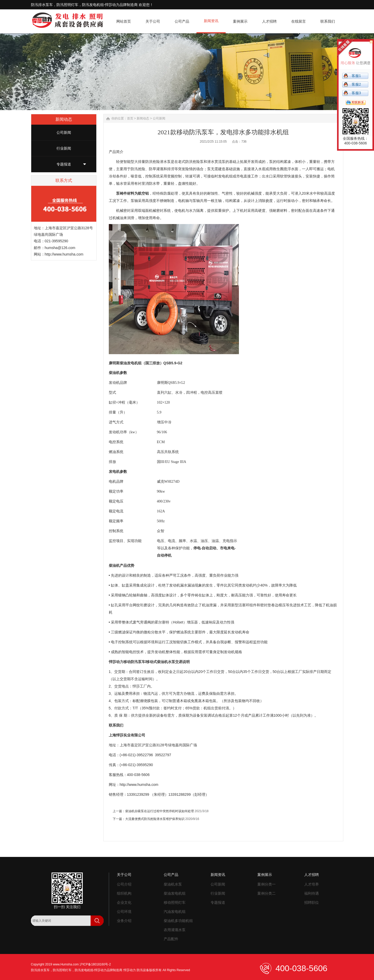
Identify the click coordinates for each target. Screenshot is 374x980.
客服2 (356, 84)
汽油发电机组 (175, 912)
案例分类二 (267, 893)
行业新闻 (64, 148)
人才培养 (312, 884)
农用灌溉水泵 (175, 930)
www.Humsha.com (66, 964)
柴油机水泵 (173, 884)
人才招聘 (312, 875)
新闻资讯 (218, 875)
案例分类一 (267, 884)
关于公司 (124, 875)
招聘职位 (312, 902)
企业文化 (124, 902)
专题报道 (64, 164)
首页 (130, 118)
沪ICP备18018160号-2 (95, 964)
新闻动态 (143, 118)
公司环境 (124, 912)
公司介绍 (124, 884)
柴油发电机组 (175, 893)
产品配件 (171, 939)
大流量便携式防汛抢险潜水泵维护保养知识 (155, 819)
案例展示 (265, 875)
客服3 (356, 93)
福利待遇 (312, 893)
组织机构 (124, 893)
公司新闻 (64, 132)
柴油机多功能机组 (178, 921)
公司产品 (171, 875)
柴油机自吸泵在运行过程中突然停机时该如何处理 (160, 811)
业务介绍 (124, 921)
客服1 (356, 76)
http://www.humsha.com (64, 254)
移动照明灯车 (175, 902)
